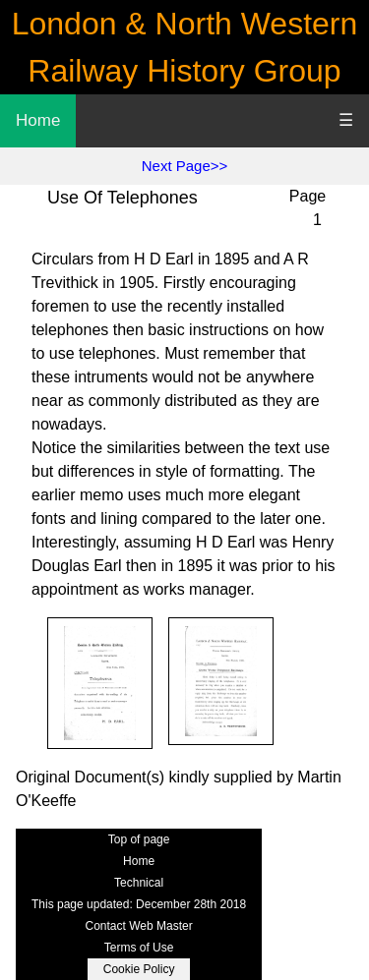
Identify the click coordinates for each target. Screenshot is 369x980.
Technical (139, 883)
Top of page (139, 839)
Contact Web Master (139, 926)
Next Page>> (185, 166)
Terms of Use (139, 948)
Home (38, 120)
